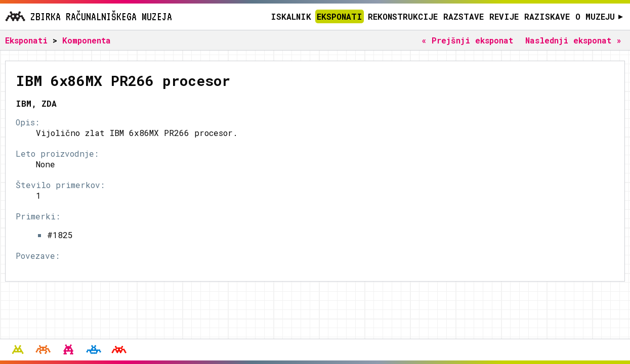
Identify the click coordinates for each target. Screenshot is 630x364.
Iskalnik (291, 16)
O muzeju (599, 16)
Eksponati (340, 16)
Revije (504, 16)
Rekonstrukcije (403, 16)
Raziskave (547, 16)
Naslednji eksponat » (573, 40)
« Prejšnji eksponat (467, 40)
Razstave (464, 16)
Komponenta (87, 40)
